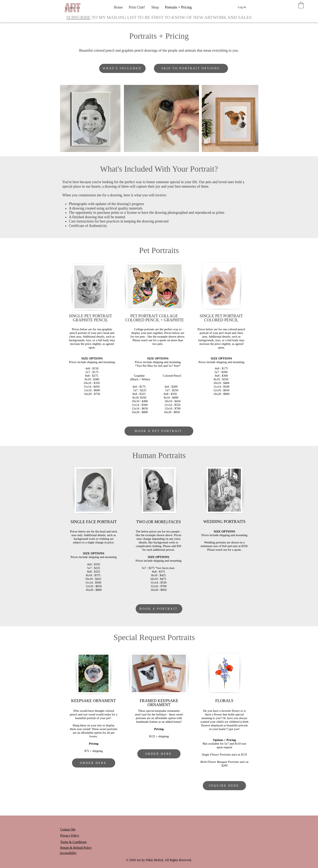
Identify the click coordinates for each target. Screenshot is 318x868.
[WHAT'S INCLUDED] (122, 68)
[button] (301, 5)
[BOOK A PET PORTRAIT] (159, 431)
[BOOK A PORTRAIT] (159, 609)
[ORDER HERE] (94, 763)
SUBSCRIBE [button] (78, 17)
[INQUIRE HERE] (224, 786)
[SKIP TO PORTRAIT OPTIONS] (191, 68)
